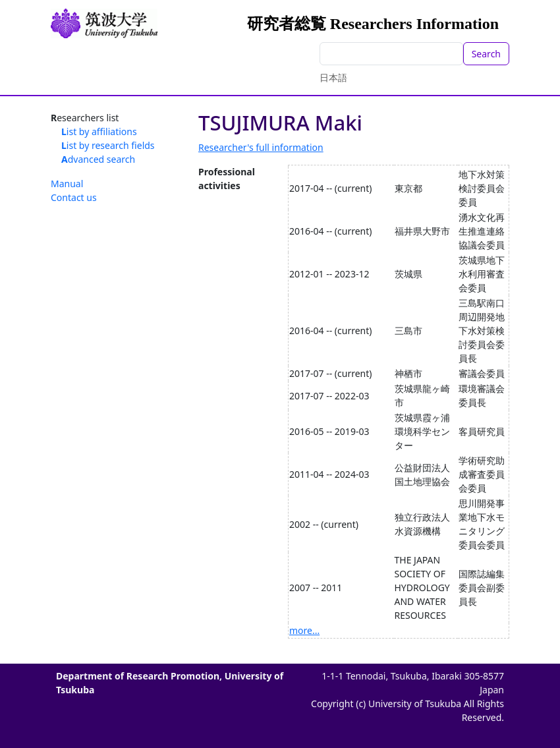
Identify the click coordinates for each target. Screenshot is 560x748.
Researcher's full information (261, 147)
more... (304, 630)
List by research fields (108, 145)
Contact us (74, 197)
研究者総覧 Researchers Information (373, 24)
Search (486, 54)
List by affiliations (99, 131)
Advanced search (98, 159)
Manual (67, 184)
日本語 (333, 77)
